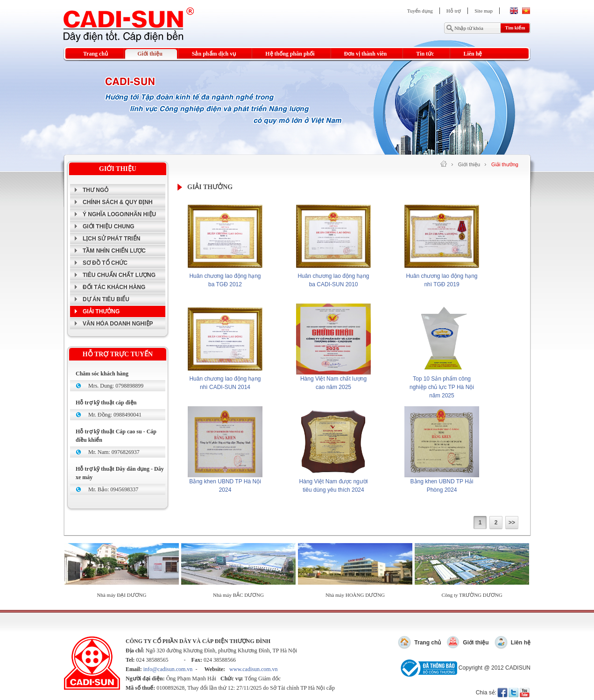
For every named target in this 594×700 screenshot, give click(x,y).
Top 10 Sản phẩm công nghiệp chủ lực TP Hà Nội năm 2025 (442, 387)
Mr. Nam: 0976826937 (114, 452)
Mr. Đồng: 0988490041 (115, 415)
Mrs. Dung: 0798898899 (116, 386)
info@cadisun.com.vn (168, 669)
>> (512, 523)
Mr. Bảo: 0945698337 (113, 489)
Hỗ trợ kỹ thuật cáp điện (106, 403)
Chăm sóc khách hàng (102, 374)
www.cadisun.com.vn (254, 669)
